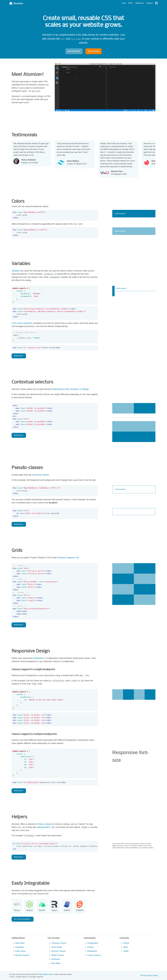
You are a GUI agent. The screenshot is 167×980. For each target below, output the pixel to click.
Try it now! (93, 51)
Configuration (93, 943)
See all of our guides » (23, 919)
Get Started (74, 51)
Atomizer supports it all (68, 558)
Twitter (126, 951)
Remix (55, 910)
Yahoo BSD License (46, 974)
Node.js (29, 910)
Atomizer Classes (58, 951)
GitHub (126, 943)
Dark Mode (56, 963)
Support (149, 3)
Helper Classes (58, 955)
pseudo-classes (42, 475)
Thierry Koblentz (30, 160)
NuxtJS (42, 910)
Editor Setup (20, 951)
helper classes (45, 824)
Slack (125, 947)
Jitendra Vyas (119, 171)
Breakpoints (92, 951)
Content (90, 947)
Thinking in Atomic (59, 943)
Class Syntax (57, 947)
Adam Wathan (77, 161)
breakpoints (38, 658)
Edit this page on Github (149, 975)
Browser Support (22, 955)
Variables (16, 271)
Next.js (17, 910)
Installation (20, 947)
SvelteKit (80, 910)
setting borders (43, 827)
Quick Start (20, 943)
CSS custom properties (22, 323)
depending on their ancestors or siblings (71, 389)
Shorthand (56, 959)
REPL (131, 3)
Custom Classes (94, 955)
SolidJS (67, 910)
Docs (124, 3)
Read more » (19, 356)
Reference (140, 3)
